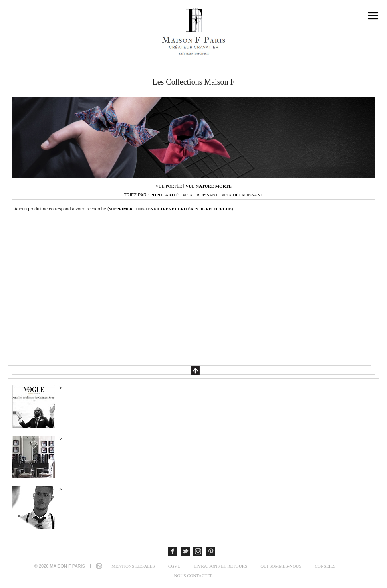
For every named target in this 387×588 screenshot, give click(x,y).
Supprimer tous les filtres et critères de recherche (170, 209)
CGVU (174, 566)
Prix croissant (200, 195)
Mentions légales (133, 566)
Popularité (165, 195)
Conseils (325, 566)
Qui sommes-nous (281, 566)
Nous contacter (194, 576)
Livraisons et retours (220, 566)
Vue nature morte (208, 186)
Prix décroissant (242, 195)
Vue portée (169, 186)
